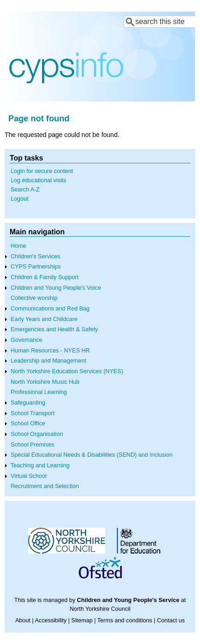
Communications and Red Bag (50, 309)
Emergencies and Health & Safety (54, 329)
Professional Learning (39, 392)
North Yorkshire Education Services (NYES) (67, 371)
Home (18, 246)
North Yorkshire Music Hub (45, 382)
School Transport (33, 413)
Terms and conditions (125, 620)
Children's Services (35, 256)
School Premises (33, 445)
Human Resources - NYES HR (50, 351)
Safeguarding (28, 403)
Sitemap (82, 620)
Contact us (171, 620)
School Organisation (37, 434)
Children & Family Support (45, 277)
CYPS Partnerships (36, 267)
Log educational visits (38, 180)
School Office (28, 423)
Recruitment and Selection (45, 486)
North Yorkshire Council (100, 609)
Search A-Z (25, 190)
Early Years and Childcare (44, 319)
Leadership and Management (48, 361)
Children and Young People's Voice (56, 288)
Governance (27, 340)
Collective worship (34, 298)
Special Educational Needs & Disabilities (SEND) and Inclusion (92, 455)
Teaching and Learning (40, 465)
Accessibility (51, 620)
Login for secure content (42, 171)
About (23, 620)
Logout (20, 199)
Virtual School (28, 476)
